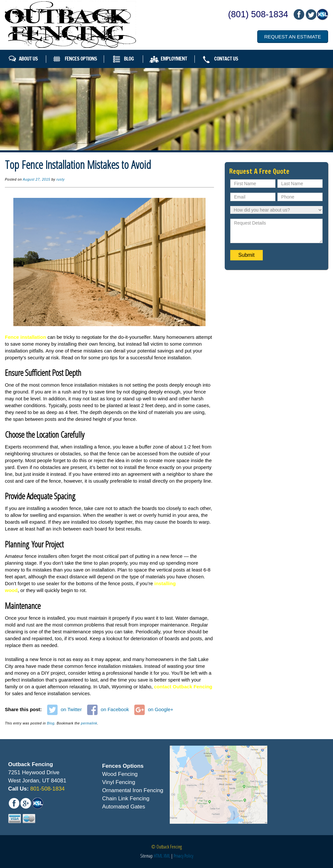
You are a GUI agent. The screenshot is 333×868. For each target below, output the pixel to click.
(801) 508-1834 (258, 14)
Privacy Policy (183, 856)
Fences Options (81, 59)
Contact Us (226, 59)
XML (167, 856)
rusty (60, 179)
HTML (158, 856)
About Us (28, 59)
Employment (174, 59)
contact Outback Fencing (183, 687)
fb (299, 14)
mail (311, 14)
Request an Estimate (293, 37)
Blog (129, 59)
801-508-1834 (47, 789)
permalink (89, 723)
